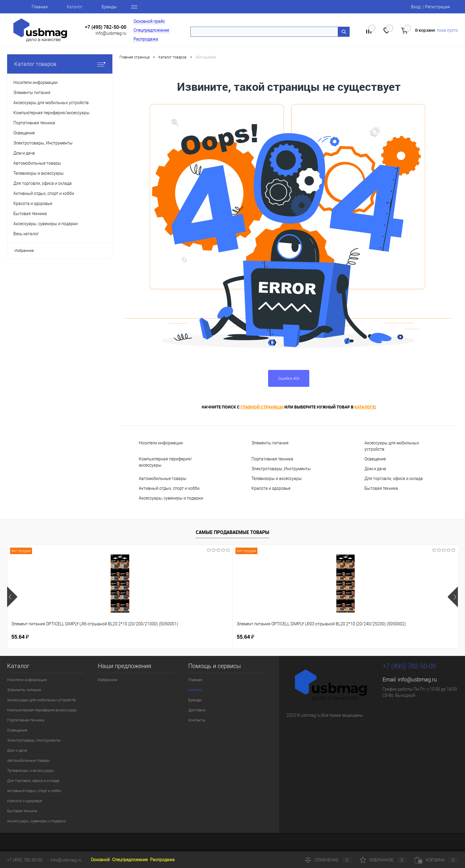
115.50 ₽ (297, 637)
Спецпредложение (151, 30)
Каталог (75, 7)
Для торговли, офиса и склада (394, 478)
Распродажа (146, 39)
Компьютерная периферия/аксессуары (165, 462)
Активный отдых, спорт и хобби (169, 488)
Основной (100, 860)
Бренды (109, 7)
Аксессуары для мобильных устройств (392, 446)
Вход (416, 7)
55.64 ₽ (20, 637)
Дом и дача (375, 469)
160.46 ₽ (207, 637)
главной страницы (262, 407)
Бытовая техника (381, 488)
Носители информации (161, 443)
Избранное (24, 251)
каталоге (365, 407)
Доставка (197, 710)
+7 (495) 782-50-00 (106, 27)
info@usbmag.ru (111, 33)
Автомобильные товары (163, 478)
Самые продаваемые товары (232, 532)
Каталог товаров (60, 64)
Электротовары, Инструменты (281, 469)
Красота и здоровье (271, 488)
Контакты (197, 720)
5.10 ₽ (384, 637)
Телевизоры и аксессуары (277, 478)
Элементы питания (270, 443)
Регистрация (437, 7)
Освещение (375, 459)
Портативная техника (272, 459)
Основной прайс (149, 21)
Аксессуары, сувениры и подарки (171, 498)
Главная (40, 7)
